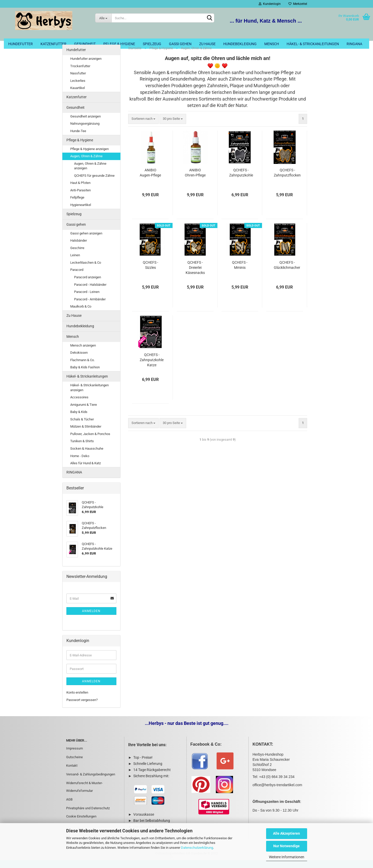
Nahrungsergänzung (85, 131)
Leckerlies (78, 89)
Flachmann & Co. (82, 368)
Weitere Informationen (287, 857)
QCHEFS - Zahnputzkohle (241, 181)
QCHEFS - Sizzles (150, 273)
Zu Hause (207, 44)
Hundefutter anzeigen (86, 67)
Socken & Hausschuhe (87, 456)
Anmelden (91, 619)
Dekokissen (79, 361)
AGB (69, 807)
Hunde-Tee (78, 139)
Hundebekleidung (240, 44)
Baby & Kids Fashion (85, 375)
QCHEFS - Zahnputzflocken (287, 181)
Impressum (74, 756)
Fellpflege (77, 205)
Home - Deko (80, 464)
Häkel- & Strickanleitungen (313, 44)
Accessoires (79, 405)
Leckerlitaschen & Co (86, 270)
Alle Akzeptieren (286, 833)
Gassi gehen (180, 44)
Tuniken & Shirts (82, 449)
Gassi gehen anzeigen (86, 241)
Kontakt (72, 773)
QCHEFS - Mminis (240, 273)
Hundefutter (21, 44)
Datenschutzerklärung (197, 848)
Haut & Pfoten (80, 191)
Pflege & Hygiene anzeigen (89, 157)
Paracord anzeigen (88, 285)
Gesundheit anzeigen (85, 124)
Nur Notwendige (286, 846)
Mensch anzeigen (83, 353)
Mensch (272, 44)
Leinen (75, 263)
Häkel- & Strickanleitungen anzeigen (89, 396)
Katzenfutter (53, 44)
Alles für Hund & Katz (85, 471)
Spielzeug (152, 44)
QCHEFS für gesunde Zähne (94, 184)
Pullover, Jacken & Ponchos (90, 442)
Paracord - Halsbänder (90, 292)
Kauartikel (78, 96)
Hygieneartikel (81, 213)
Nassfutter (78, 81)
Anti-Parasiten (80, 198)
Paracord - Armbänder (90, 307)
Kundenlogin (270, 4)
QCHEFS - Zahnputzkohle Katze (152, 368)
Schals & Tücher (82, 427)
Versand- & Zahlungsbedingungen (91, 782)
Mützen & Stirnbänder (86, 434)
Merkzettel (298, 4)
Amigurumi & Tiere (84, 413)
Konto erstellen (77, 700)
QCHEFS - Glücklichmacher (287, 273)
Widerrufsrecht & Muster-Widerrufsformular (84, 795)
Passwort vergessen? (82, 708)
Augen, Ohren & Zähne (86, 164)
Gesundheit (85, 44)
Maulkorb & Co (81, 314)
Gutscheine (74, 765)
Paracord (77, 278)
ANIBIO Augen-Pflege (150, 181)
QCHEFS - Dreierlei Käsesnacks (195, 275)
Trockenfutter (80, 74)
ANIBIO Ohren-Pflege (195, 181)
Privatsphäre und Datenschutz (88, 816)
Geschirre (77, 256)
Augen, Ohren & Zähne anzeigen (90, 174)
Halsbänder (79, 248)
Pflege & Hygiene (119, 44)
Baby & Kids (79, 420)
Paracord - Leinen (87, 300)
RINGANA (354, 44)
